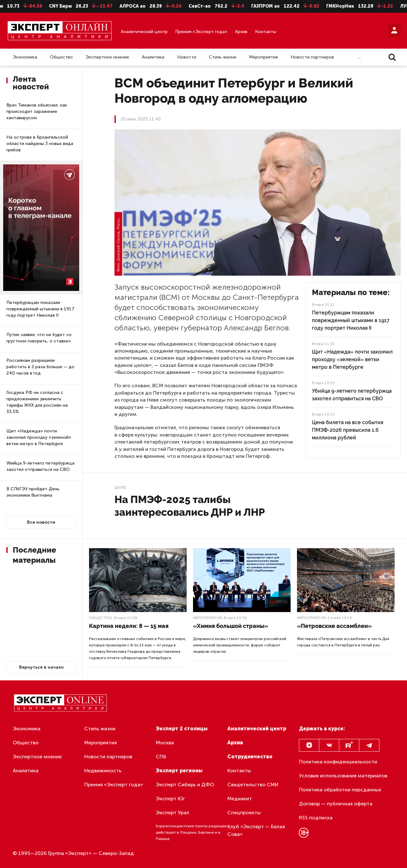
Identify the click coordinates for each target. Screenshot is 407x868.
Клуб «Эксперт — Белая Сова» (256, 830)
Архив (241, 32)
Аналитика (153, 57)
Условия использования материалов (343, 776)
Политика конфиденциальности (338, 762)
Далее (120, 487)
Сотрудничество (250, 757)
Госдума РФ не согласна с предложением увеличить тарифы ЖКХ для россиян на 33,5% (37, 402)
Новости (187, 57)
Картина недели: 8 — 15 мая (129, 626)
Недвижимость (103, 771)
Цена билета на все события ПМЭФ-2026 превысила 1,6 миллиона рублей (348, 430)
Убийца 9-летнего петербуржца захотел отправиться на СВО (40, 466)
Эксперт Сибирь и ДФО (185, 785)
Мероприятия (263, 57)
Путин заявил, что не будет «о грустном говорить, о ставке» (39, 338)
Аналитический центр (144, 32)
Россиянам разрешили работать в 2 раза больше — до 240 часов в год (40, 367)
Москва (165, 743)
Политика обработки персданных (340, 790)
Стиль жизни (223, 57)
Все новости (41, 522)
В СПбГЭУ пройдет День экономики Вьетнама (33, 492)
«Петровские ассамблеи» (334, 626)
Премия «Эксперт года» (201, 32)
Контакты (266, 32)
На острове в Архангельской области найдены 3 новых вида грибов (40, 144)
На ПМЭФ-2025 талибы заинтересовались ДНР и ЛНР (190, 506)
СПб (161, 757)
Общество (61, 57)
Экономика (25, 57)
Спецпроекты (244, 813)
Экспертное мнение (107, 57)
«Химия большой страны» (231, 626)
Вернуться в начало (41, 667)
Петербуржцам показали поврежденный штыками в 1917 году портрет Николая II (40, 309)
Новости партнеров (312, 57)
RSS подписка (316, 818)
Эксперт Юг (170, 799)
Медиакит (240, 799)
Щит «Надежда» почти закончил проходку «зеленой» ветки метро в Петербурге (39, 437)
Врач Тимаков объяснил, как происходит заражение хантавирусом (37, 111)
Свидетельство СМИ (253, 785)
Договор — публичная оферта (336, 804)
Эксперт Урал (172, 813)
